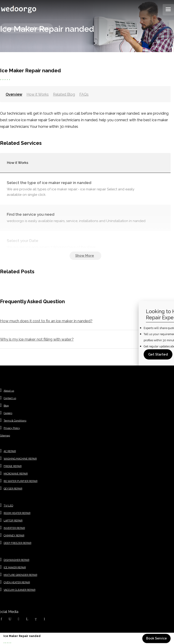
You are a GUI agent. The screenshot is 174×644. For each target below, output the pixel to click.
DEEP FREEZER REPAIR (17, 543)
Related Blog (64, 94)
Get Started (158, 354)
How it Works (38, 94)
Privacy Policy (12, 428)
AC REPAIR (10, 451)
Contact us (10, 398)
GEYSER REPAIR (13, 489)
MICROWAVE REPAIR (16, 474)
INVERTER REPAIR (14, 528)
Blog (6, 406)
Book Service (156, 638)
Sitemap (5, 436)
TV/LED (8, 506)
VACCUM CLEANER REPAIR (19, 590)
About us (9, 391)
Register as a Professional (27, 28)
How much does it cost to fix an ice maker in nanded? (46, 321)
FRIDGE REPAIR (13, 466)
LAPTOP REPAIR (13, 521)
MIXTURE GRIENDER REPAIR (20, 575)
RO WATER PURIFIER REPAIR (21, 481)
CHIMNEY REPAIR (14, 536)
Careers (8, 413)
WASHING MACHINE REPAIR (20, 459)
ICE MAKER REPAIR (15, 568)
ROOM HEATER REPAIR (17, 513)
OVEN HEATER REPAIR (17, 582)
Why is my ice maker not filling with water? (37, 339)
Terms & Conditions (15, 421)
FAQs (84, 94)
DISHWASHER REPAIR (16, 560)
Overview (14, 94)
